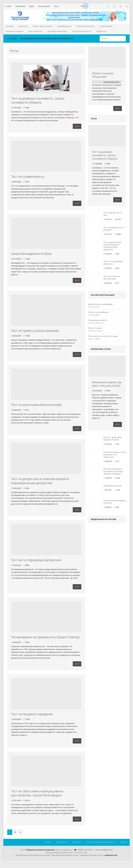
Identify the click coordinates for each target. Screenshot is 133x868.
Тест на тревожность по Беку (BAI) (114, 230)
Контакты (10, 26)
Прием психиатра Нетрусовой (103, 75)
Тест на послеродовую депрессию (36, 563)
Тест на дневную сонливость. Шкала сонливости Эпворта (38, 100)
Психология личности (82, 31)
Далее (77, 127)
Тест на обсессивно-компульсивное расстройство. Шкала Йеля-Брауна (37, 798)
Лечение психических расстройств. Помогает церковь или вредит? (113, 472)
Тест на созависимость (28, 177)
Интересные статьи (101, 350)
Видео (32, 6)
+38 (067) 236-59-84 (84, 855)
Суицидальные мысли (97, 321)
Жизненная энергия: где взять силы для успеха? (107, 385)
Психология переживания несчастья (114, 503)
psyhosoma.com (111, 861)
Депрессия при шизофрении (100, 305)
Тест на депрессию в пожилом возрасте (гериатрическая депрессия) (40, 484)
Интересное (101, 31)
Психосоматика (106, 26)
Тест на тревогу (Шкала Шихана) (35, 332)
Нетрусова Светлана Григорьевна (40, 855)
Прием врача (20, 6)
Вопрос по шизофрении (98, 313)
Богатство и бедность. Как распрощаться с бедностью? (114, 456)
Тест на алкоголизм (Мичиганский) (36, 407)
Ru (86, 6)
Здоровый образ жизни (57, 31)
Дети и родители (35, 31)
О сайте (8, 6)
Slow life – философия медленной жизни (112, 440)
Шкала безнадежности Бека (31, 255)
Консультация (44, 6)
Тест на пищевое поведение (32, 718)
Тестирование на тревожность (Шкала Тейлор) (45, 641)
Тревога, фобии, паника (42, 26)
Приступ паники (95, 329)
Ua (82, 6)
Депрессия (23, 26)
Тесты (56, 6)
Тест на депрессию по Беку (113, 215)
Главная (123, 848)
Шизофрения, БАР (64, 26)
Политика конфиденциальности (100, 848)
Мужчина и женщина (15, 31)
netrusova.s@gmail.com (104, 855)
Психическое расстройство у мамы (103, 337)
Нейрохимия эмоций (112, 487)
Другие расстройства (86, 26)
